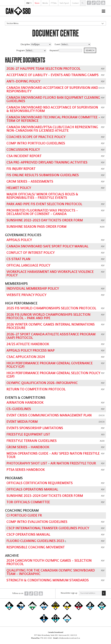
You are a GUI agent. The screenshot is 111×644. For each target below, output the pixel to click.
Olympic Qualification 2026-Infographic (42, 383)
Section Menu (13, 23)
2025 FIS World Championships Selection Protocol (51, 308)
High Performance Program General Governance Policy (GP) (50, 365)
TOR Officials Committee (28, 502)
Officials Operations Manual (32, 489)
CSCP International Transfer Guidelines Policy (48, 528)
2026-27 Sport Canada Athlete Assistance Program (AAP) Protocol (51, 336)
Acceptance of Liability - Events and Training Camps (53, 75)
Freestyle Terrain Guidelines (32, 441)
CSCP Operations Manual (28, 535)
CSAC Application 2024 (26, 357)
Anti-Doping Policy (23, 81)
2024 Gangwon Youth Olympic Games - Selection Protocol (49, 562)
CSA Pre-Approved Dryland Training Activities (47, 162)
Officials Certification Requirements (40, 483)
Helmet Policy (19, 188)
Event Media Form (22, 422)
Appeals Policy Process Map (31, 351)
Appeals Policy (19, 240)
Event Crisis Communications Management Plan (49, 415)
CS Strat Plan (18, 259)
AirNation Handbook (25, 403)
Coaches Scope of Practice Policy (36, 137)
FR (31, 3)
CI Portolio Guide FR (24, 516)
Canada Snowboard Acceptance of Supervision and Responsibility (52, 90)
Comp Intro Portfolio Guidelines (36, 143)
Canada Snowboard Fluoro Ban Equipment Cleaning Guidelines (53, 99)
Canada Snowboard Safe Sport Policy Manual (47, 246)
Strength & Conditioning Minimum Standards (48, 580)
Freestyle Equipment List (28, 434)
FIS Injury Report (21, 169)
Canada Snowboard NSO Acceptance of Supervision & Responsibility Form (52, 109)
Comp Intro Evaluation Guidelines (37, 522)
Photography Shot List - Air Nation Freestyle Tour (51, 463)
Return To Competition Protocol (36, 389)
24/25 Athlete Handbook (28, 344)
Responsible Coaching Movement (36, 547)
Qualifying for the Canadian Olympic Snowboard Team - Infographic (51, 572)
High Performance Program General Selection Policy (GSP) (53, 375)
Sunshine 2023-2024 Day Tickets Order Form (45, 496)
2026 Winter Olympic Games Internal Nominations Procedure (51, 326)
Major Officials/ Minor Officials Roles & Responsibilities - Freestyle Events (42, 196)
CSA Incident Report (24, 156)
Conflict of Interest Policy (31, 253)
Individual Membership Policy (33, 289)
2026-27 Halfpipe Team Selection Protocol (44, 69)
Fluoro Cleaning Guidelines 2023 (35, 541)
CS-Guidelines (19, 409)
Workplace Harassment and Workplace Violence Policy (50, 274)
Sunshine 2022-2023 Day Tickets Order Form (45, 220)
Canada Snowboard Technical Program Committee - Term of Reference (53, 119)
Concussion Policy (23, 150)
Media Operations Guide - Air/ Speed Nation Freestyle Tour (53, 455)
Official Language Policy (28, 265)
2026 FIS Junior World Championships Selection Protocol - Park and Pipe (48, 316)
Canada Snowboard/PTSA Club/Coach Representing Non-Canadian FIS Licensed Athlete (52, 129)
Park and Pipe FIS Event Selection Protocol (44, 204)
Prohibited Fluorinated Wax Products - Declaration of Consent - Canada (42, 212)
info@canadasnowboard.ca (69, 638)
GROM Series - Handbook (28, 447)
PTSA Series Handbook (26, 470)
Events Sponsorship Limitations (35, 428)
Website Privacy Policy (26, 295)
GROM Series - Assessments (30, 182)
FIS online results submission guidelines (43, 175)
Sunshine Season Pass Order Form (36, 227)
